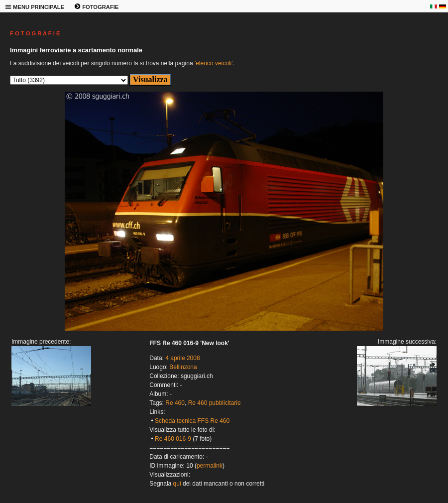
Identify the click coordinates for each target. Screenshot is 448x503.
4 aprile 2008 (182, 358)
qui (177, 484)
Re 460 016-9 (173, 439)
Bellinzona (183, 367)
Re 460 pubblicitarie (215, 403)
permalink (210, 466)
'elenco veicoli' (214, 63)
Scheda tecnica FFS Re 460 (192, 421)
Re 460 (175, 403)
